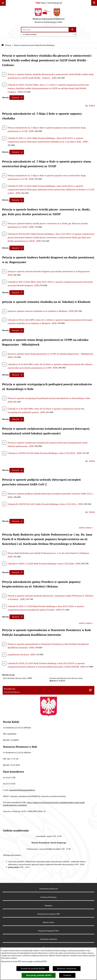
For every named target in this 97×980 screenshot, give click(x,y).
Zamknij (67, 975)
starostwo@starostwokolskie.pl (22, 790)
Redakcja (49, 906)
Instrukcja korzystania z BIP (49, 914)
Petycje (8, 45)
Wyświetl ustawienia (67, 969)
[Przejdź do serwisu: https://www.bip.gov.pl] (49, 3)
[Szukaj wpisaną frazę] (73, 30)
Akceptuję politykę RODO (39, 975)
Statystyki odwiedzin (49, 939)
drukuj (92, 106)
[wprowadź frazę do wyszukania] (45, 30)
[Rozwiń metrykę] (17, 98)
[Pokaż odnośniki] (3, 3)
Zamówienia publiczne (49, 889)
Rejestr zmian (49, 922)
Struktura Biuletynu (49, 897)
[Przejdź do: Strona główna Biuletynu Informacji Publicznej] (3, 45)
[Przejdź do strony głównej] (49, 16)
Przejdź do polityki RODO (33, 969)
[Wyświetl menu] (94, 3)
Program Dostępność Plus (49, 931)
